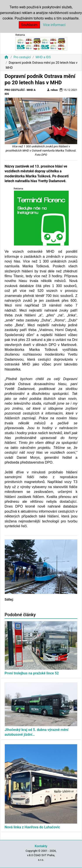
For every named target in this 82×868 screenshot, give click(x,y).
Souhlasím (29, 25)
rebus (52, 90)
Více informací (54, 25)
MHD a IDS (43, 57)
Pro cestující (22, 57)
